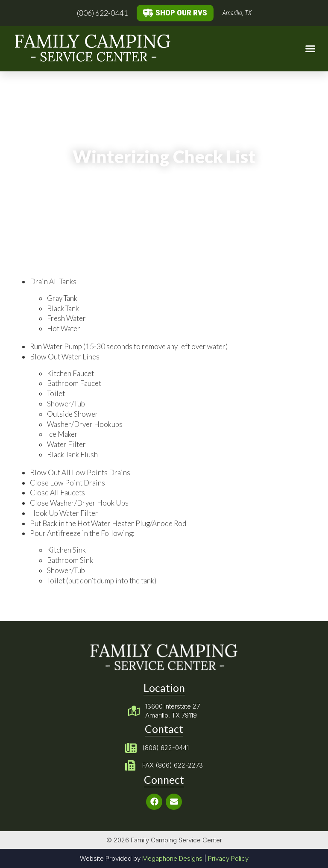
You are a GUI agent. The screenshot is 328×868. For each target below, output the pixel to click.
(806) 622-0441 (102, 13)
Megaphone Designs (172, 858)
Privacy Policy (228, 858)
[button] (310, 49)
